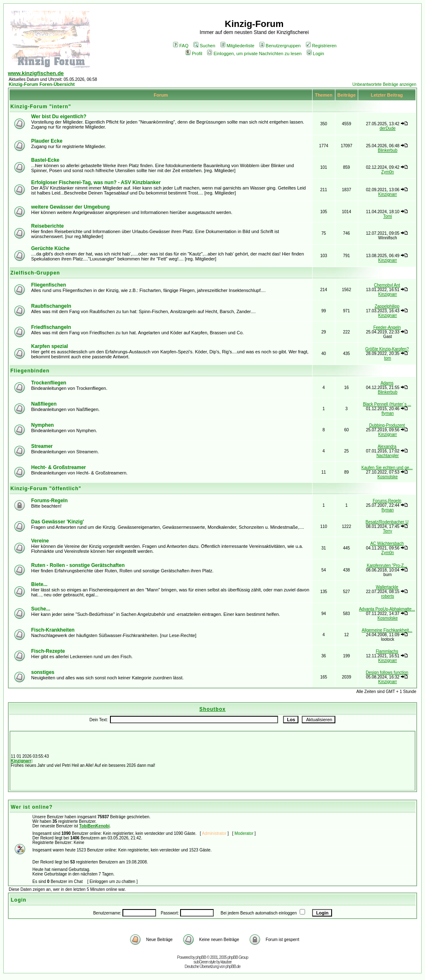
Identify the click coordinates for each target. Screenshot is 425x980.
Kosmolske (387, 477)
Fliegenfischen (49, 285)
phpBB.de (233, 967)
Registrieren (321, 46)
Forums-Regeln (49, 501)
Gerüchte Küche (50, 248)
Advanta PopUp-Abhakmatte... (387, 609)
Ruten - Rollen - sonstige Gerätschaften (78, 565)
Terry (388, 531)
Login (315, 53)
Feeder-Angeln (387, 327)
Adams (387, 383)
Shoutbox (212, 709)
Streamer (42, 446)
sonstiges (43, 672)
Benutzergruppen (280, 46)
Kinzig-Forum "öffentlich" (46, 489)
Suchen (204, 46)
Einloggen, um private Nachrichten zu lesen (254, 53)
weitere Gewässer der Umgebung (70, 207)
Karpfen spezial (50, 346)
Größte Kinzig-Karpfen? (387, 349)
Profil (194, 53)
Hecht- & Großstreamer (59, 467)
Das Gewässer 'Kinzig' (57, 522)
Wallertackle (387, 587)
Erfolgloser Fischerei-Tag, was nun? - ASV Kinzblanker (96, 182)
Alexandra (387, 446)
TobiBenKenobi (94, 826)
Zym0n (388, 172)
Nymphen (43, 425)
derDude (388, 128)
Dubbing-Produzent (387, 425)
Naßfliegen (44, 404)
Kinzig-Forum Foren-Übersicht (42, 84)
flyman (387, 413)
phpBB (201, 957)
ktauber (226, 962)
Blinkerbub (387, 150)
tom (388, 358)
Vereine (40, 541)
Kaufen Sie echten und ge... (387, 468)
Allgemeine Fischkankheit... (387, 630)
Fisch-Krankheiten (53, 630)
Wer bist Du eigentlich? (59, 117)
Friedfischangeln (51, 327)
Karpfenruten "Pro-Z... (387, 565)
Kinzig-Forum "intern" (41, 107)
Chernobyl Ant (387, 285)
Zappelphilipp (387, 306)
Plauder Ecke (47, 141)
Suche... (41, 609)
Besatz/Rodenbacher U (387, 522)
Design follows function (387, 672)
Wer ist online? (32, 807)
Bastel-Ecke (45, 160)
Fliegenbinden (30, 371)
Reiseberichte (48, 226)
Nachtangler (388, 456)
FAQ (181, 46)
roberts (387, 596)
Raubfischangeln (51, 306)
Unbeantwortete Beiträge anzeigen (384, 84)
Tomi (387, 216)
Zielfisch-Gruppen (35, 273)
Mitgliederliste (237, 46)
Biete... (39, 584)
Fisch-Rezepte (48, 651)
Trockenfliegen (49, 383)
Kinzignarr (387, 194)
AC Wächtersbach (387, 543)
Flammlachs (387, 651)
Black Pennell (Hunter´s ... (387, 404)
